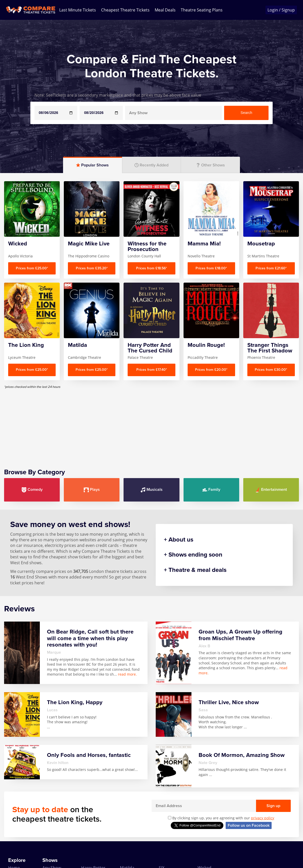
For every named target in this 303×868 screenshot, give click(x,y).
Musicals (151, 490)
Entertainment (271, 490)
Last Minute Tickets (78, 10)
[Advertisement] (151, 425)
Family (211, 490)
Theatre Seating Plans (202, 10)
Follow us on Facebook (249, 825)
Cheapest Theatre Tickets (125, 10)
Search (246, 113)
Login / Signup (281, 10)
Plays (92, 490)
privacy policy (263, 818)
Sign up (273, 806)
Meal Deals (165, 10)
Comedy (32, 490)
